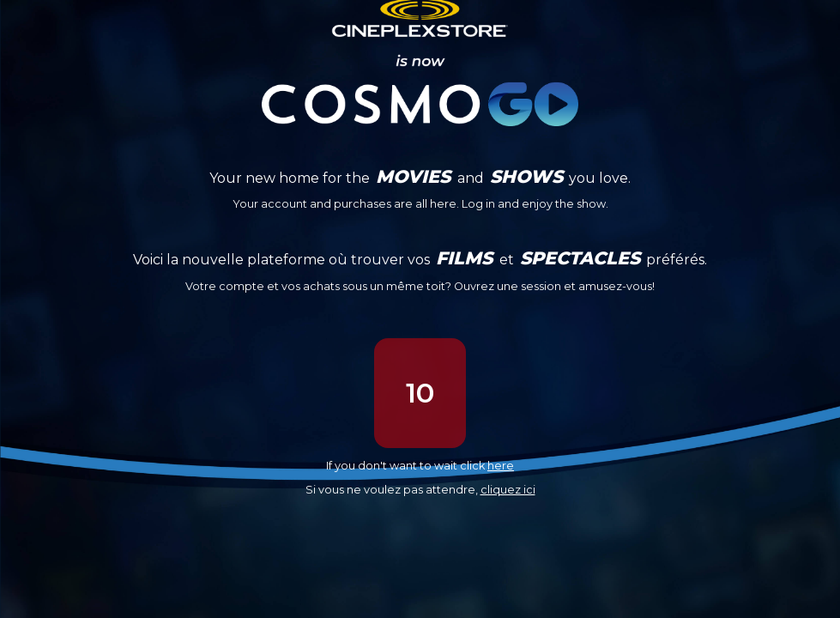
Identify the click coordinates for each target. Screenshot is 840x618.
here (501, 466)
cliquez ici (508, 490)
